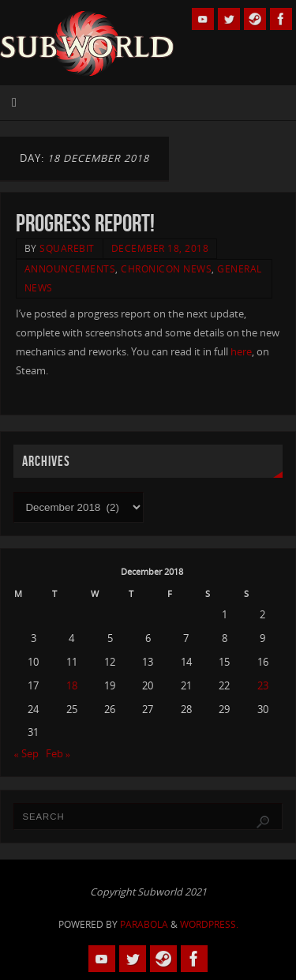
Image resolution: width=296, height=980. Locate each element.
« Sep (26, 754)
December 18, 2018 (160, 248)
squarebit (67, 248)
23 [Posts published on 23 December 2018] (263, 686)
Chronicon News (166, 269)
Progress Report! (85, 223)
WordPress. (209, 924)
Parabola (144, 924)
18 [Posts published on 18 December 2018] (72, 686)
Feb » (58, 754)
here (241, 352)
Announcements (70, 269)
